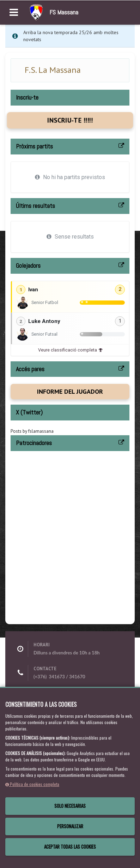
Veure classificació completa (70, 350)
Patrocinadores (34, 443)
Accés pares (30, 369)
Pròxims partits (34, 146)
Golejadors (28, 265)
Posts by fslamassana (32, 431)
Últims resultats (35, 206)
